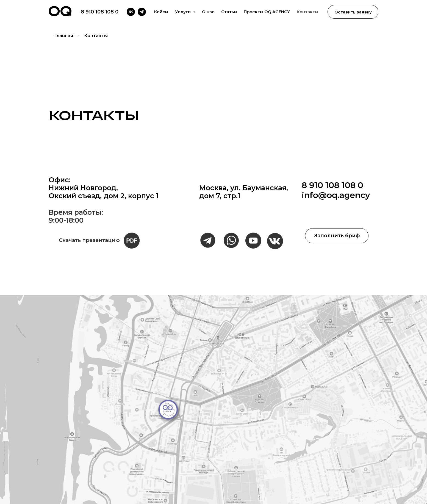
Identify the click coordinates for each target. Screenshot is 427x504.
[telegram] (142, 12)
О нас (208, 12)
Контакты (307, 12)
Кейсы (161, 12)
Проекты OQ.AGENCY (267, 12)
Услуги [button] (183, 12)
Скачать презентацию (89, 249)
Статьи (229, 12)
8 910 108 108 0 (100, 12)
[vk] (131, 12)
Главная (64, 36)
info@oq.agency (336, 195)
